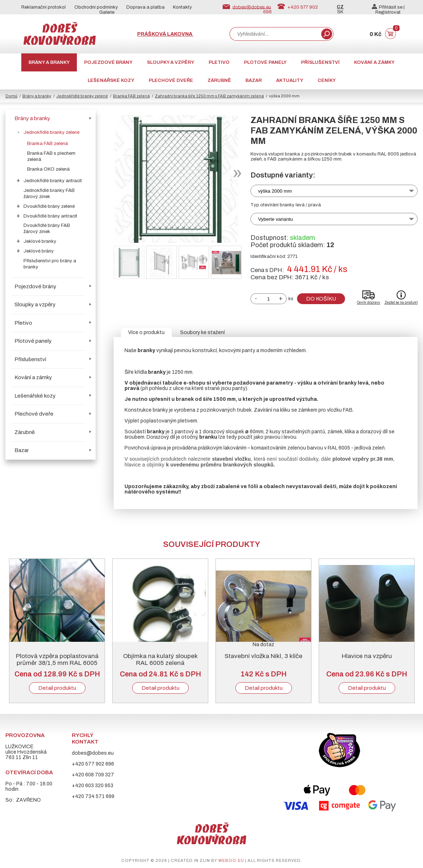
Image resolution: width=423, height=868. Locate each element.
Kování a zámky (374, 62)
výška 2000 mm (275, 191)
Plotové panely (265, 62)
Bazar (254, 80)
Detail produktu (57, 688)
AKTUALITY (290, 80)
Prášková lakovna (165, 34)
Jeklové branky (40, 241)
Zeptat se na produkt (401, 303)
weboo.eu (231, 860)
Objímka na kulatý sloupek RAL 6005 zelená (160, 659)
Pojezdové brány (108, 62)
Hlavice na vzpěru (367, 656)
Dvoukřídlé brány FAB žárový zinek (47, 229)
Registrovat (388, 12)
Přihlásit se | (388, 7)
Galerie (107, 12)
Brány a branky (49, 62)
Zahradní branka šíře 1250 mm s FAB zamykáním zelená (209, 96)
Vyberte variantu (276, 219)
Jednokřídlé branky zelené (82, 96)
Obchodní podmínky (96, 7)
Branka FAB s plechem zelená (51, 156)
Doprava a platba (145, 7)
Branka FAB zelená (131, 96)
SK (340, 12)
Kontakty (182, 7)
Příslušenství (320, 62)
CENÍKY (327, 80)
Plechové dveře (171, 80)
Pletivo (219, 62)
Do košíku (321, 299)
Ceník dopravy (369, 303)
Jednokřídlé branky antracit (53, 181)
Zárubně (219, 80)
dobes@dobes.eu (252, 7)
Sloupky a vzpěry (171, 62)
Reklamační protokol (43, 7)
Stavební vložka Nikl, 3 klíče (263, 656)
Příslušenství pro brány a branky (50, 264)
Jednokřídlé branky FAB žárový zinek (49, 194)
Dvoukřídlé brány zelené (49, 206)
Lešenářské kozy (111, 80)
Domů (11, 96)
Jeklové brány (39, 251)
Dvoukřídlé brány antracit (50, 216)
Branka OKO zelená (48, 169)
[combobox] (275, 34)
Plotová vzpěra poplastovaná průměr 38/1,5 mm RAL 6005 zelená (57, 663)
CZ (340, 7)
